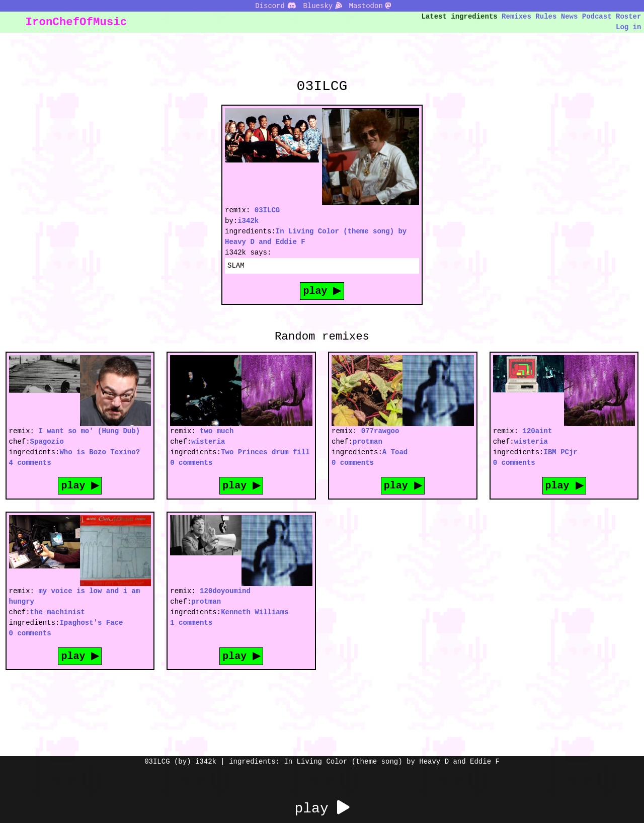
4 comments (30, 463)
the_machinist (58, 612)
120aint (538, 431)
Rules (546, 16)
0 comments (191, 463)
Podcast (597, 16)
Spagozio (47, 441)
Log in (628, 27)
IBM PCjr (561, 452)
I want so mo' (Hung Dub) (89, 431)
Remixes (516, 16)
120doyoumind (225, 591)
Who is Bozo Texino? (100, 452)
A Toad (395, 452)
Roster (628, 16)
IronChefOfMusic (76, 22)
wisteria (208, 441)
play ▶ (322, 291)
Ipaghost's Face (91, 623)
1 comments (191, 623)
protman (368, 441)
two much (217, 431)
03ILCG (267, 210)
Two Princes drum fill (265, 452)
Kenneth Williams (255, 612)
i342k (248, 221)
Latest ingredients (460, 16)
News (570, 16)
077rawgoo (380, 431)
